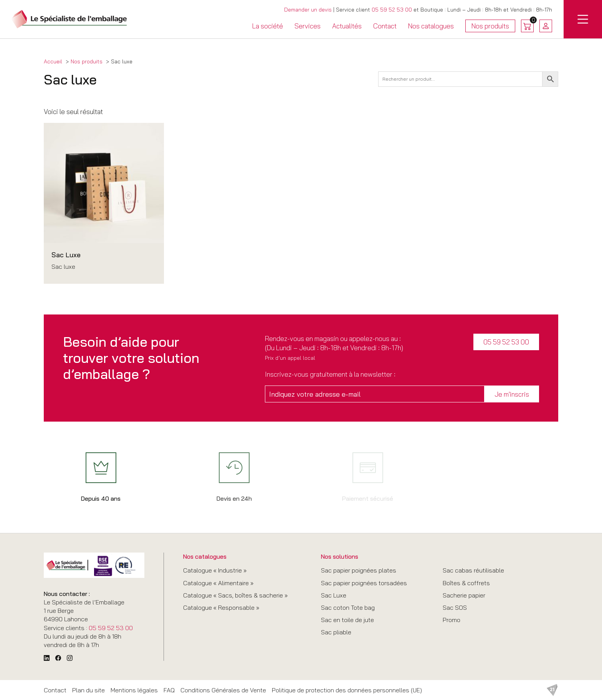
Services (308, 26)
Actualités (347, 26)
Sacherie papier (464, 595)
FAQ (169, 690)
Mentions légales (134, 690)
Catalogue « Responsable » (221, 607)
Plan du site (88, 690)
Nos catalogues (431, 26)
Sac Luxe (334, 595)
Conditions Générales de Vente (223, 690)
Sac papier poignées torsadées (364, 583)
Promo (451, 620)
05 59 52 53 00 (392, 10)
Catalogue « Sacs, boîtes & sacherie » (235, 595)
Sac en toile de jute (347, 620)
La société (268, 26)
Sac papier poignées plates (359, 570)
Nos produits (490, 27)
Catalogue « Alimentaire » (218, 583)
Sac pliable (336, 632)
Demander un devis (308, 10)
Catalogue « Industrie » (215, 570)
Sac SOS (455, 607)
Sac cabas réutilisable (473, 570)
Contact (385, 26)
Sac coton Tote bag (348, 607)
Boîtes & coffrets (466, 583)
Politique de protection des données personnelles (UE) (347, 690)
